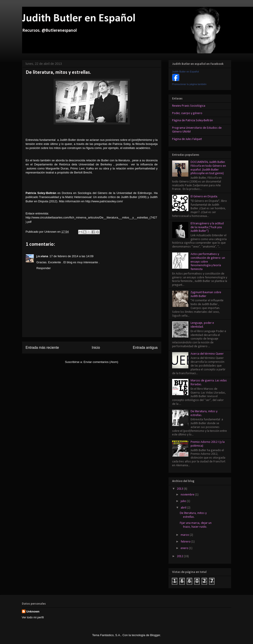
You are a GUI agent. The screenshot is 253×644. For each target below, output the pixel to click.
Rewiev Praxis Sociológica (189, 106)
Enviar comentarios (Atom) (101, 362)
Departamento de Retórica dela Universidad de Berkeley (73, 164)
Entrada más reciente (42, 348)
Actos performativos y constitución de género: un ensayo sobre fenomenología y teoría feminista (208, 262)
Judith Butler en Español (79, 19)
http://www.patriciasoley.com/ (104, 201)
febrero (186, 542)
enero (185, 548)
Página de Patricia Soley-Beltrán (193, 120)
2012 (180, 556)
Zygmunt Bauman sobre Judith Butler (206, 294)
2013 (180, 489)
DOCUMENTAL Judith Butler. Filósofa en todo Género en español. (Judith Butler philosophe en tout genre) (208, 168)
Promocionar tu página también (189, 84)
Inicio (96, 348)
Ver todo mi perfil (33, 617)
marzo (185, 535)
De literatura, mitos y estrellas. (193, 515)
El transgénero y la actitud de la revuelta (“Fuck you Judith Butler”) (207, 227)
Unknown (51, 232)
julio (184, 501)
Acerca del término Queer (207, 354)
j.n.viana (42, 256)
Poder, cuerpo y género (187, 113)
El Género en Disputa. (204, 197)
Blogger (155, 635)
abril (184, 508)
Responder (44, 268)
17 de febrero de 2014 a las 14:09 (72, 256)
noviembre (188, 495)
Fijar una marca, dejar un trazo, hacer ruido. (196, 525)
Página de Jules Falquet (187, 139)
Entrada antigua (145, 348)
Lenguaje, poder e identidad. (202, 325)
